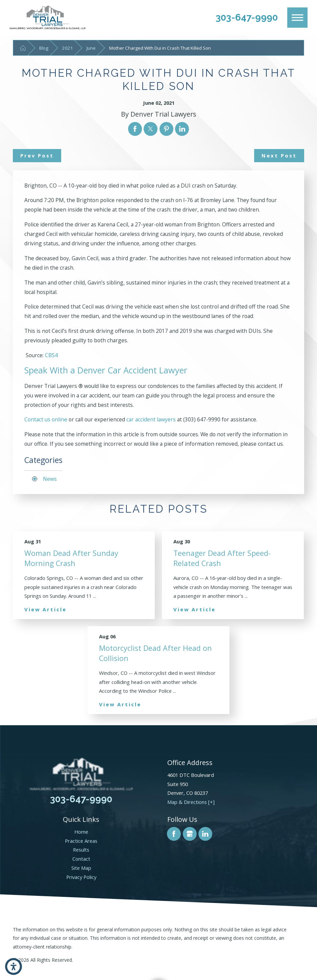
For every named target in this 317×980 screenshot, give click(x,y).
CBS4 (51, 355)
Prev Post (37, 155)
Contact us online (46, 419)
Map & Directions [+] (191, 802)
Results (81, 850)
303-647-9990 (247, 17)
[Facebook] (174, 834)
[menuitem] (81, 832)
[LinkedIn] (205, 834)
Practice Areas (81, 841)
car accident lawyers (151, 419)
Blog (44, 48)
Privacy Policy (81, 877)
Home (81, 832)
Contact (81, 859)
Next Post (279, 155)
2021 (68, 48)
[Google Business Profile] (190, 834)
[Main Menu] (297, 17)
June (91, 48)
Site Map (81, 868)
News (50, 479)
